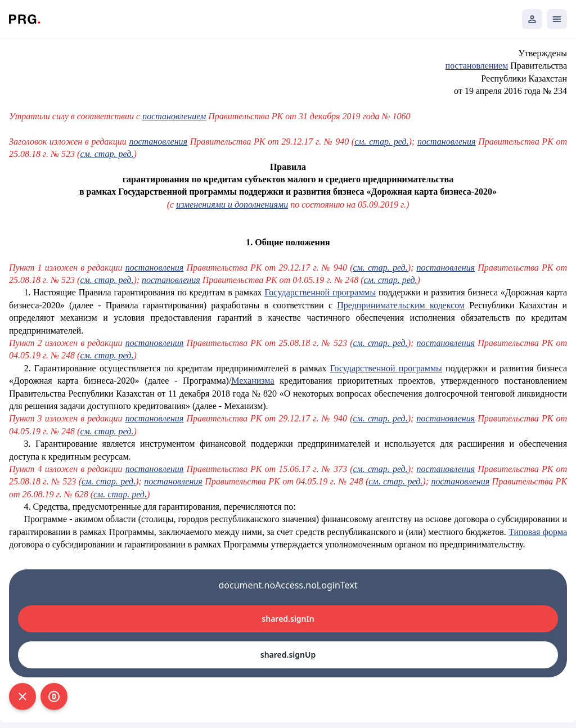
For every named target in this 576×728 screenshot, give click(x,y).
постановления (158, 141)
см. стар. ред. (381, 141)
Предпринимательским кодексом (401, 305)
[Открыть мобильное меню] (557, 19)
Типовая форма (538, 532)
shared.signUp (288, 655)
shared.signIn (288, 619)
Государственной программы (320, 292)
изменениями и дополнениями (232, 205)
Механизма (253, 381)
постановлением (477, 66)
